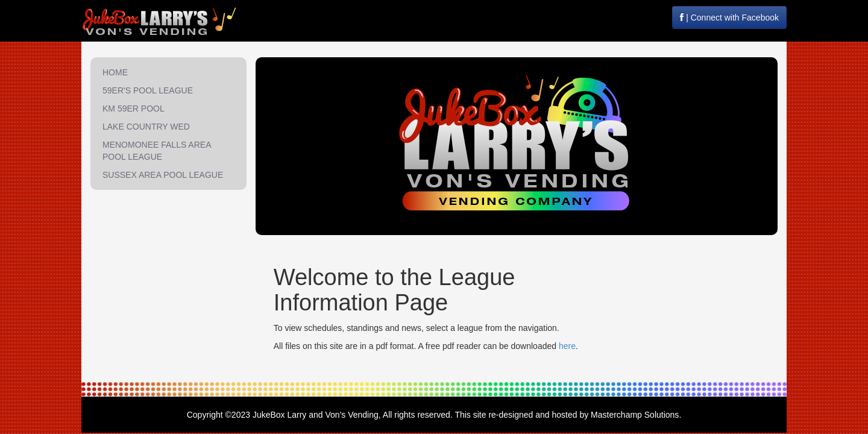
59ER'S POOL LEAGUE (148, 90)
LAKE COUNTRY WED (146, 127)
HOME (115, 72)
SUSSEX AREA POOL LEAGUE (163, 175)
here (567, 346)
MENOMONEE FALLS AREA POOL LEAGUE (157, 151)
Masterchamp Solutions (635, 415)
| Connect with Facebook (729, 17)
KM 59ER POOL (134, 108)
